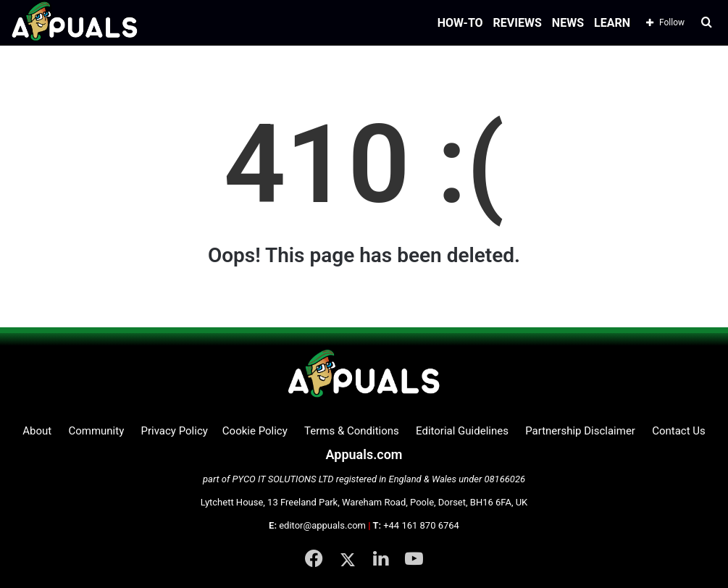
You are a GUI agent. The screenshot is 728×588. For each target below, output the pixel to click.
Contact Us (679, 431)
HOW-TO (460, 23)
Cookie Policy (255, 431)
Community (96, 431)
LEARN (612, 23)
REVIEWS (518, 23)
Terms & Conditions (352, 431)
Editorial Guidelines (462, 431)
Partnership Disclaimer (580, 431)
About (37, 431)
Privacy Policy (174, 431)
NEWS (568, 23)
